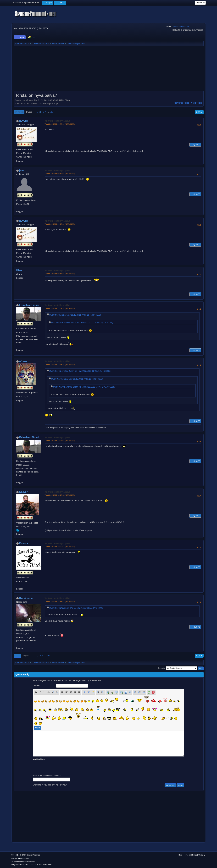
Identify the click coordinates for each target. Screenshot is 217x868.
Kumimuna (26, 598)
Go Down (19, 112)
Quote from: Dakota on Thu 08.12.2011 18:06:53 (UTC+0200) (76, 608)
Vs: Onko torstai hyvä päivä (57, 121)
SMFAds (14, 858)
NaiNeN (24, 492)
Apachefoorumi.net (181, 27)
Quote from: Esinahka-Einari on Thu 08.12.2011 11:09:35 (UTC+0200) (80, 371)
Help (180, 855)
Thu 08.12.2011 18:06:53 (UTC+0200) (60, 547)
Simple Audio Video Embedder (23, 861)
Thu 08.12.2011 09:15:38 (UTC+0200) (60, 224)
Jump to (161, 668)
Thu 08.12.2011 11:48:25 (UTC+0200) (60, 365)
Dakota (24, 543)
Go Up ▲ (202, 855)
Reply (199, 112)
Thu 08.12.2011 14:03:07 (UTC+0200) (60, 441)
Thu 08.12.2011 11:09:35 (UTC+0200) (60, 308)
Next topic (196, 103)
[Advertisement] (109, 70)
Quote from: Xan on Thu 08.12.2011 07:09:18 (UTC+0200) (75, 315)
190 (51, 112)
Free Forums (25, 858)
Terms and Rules (190, 855)
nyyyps (24, 121)
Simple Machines (33, 855)
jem (22, 170)
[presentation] (57, 767)
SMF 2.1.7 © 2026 (19, 855)
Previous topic (181, 103)
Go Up (17, 656)
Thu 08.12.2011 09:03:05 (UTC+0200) (60, 124)
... (48, 112)
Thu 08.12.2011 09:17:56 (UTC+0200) (60, 274)
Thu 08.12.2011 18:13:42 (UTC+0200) (60, 602)
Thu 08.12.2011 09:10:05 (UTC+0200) (60, 174)
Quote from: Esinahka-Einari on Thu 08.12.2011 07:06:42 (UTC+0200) (82, 323)
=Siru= (23, 361)
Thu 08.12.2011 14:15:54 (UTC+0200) (60, 495)
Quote (195, 145)
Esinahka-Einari (29, 305)
